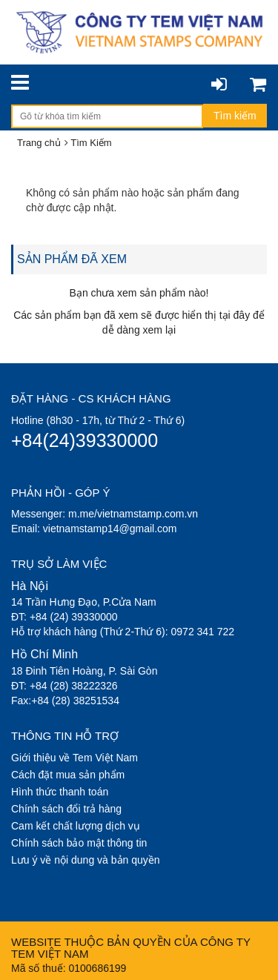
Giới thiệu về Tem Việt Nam (75, 758)
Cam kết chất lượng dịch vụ (76, 826)
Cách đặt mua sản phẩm (68, 775)
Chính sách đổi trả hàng (66, 809)
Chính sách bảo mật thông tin (79, 843)
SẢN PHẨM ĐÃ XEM (72, 259)
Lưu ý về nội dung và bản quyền (86, 860)
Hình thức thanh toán (60, 792)
